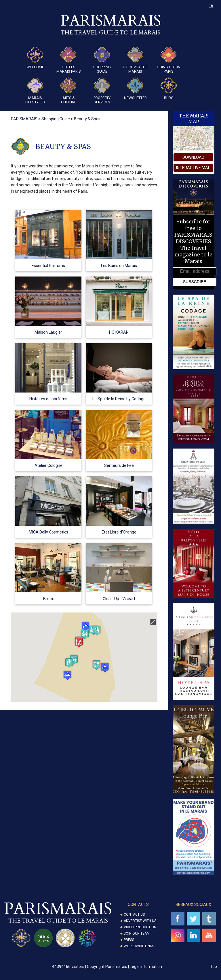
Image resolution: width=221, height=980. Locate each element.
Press (129, 940)
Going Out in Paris (169, 60)
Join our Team (137, 933)
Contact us (134, 915)
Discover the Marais (135, 60)
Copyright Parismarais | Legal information (124, 967)
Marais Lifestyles (35, 91)
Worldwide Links (139, 946)
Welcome (35, 58)
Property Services (102, 91)
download (193, 157)
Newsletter (135, 89)
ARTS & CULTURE (68, 91)
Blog (169, 89)
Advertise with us (140, 921)
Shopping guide (102, 60)
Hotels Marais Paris (69, 60)
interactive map (193, 168)
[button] (67, 675)
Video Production (140, 927)
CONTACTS (138, 904)
